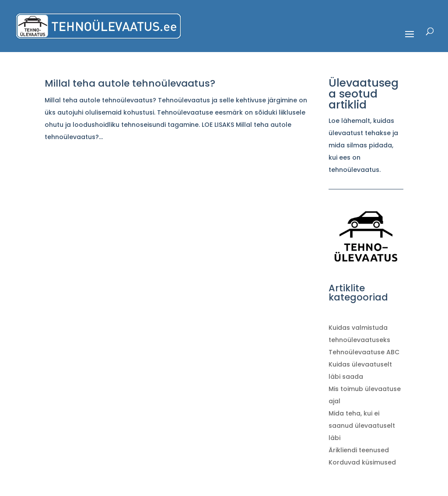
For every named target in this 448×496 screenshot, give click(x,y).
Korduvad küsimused (362, 462)
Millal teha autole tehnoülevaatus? (130, 83)
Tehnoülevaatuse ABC (364, 352)
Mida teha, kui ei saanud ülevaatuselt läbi (362, 426)
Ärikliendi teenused (359, 450)
